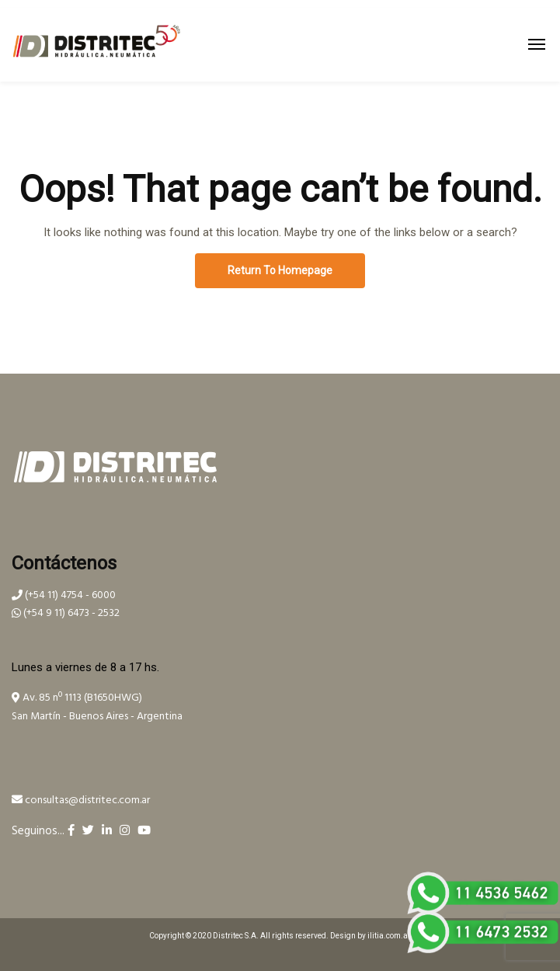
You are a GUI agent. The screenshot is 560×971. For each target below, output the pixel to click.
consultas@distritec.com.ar (81, 800)
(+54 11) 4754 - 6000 (64, 595)
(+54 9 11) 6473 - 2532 (66, 613)
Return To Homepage (280, 270)
